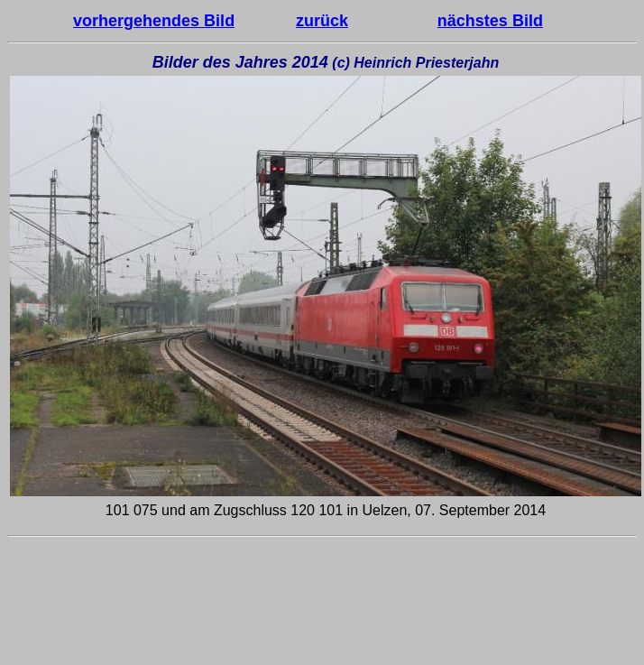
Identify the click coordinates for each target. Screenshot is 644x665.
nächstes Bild (490, 21)
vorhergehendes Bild (154, 21)
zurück (322, 21)
